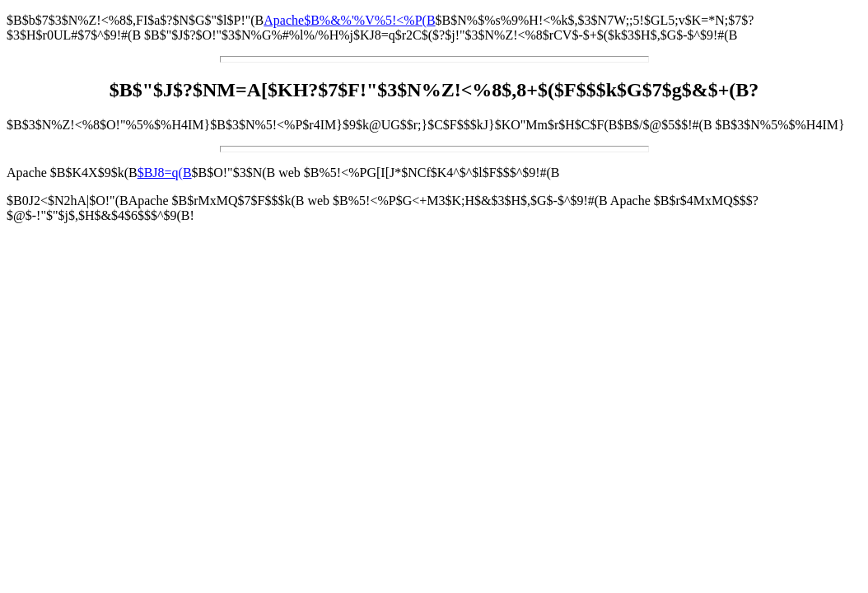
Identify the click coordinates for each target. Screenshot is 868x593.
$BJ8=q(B (165, 173)
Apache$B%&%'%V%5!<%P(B (349, 20)
